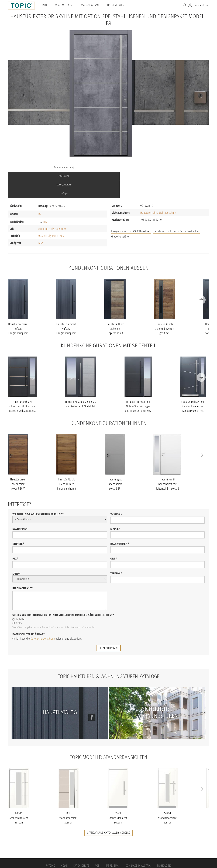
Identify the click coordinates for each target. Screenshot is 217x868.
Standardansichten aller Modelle (108, 806)
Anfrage (184, 167)
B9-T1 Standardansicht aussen (118, 792)
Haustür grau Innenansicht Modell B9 (115, 458)
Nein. (17, 597)
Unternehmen (118, 5)
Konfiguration (92, 5)
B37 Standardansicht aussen (68, 792)
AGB (97, 839)
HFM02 (61, 209)
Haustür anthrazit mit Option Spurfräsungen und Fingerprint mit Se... (138, 380)
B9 (40, 187)
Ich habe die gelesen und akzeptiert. (47, 612)
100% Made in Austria (137, 839)
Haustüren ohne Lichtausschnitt (158, 186)
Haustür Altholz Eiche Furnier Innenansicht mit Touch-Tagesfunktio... (67, 462)
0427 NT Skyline (47, 209)
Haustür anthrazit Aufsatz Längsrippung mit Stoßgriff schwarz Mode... (18, 307)
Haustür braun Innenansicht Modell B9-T (18, 458)
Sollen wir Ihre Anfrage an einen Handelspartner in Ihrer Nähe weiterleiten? (63, 589)
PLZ (15, 532)
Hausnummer (120, 517)
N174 (41, 216)
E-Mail (115, 502)
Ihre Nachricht (23, 562)
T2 (46, 195)
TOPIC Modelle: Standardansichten (108, 731)
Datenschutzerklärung (29, 608)
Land (16, 547)
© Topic (50, 839)
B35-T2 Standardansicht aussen (19, 792)
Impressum (112, 839)
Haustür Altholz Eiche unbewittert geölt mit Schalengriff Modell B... (164, 307)
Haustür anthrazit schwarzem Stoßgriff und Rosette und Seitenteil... (22, 380)
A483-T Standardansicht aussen (167, 792)
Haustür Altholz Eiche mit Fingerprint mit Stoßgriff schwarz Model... (115, 307)
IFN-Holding (164, 839)
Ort (114, 532)
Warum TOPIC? (66, 5)
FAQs (170, 214)
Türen (46, 5)
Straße (18, 517)
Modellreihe (83, 167)
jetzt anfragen (109, 622)
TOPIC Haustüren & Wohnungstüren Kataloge (109, 650)
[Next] (201, 273)
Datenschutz (81, 839)
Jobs (158, 214)
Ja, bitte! (19, 593)
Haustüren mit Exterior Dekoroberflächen (176, 205)
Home (64, 839)
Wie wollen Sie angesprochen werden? (38, 488)
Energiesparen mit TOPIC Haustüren (131, 205)
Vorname (116, 488)
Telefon (116, 547)
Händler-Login (201, 5)
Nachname (20, 502)
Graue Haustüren (121, 210)
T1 (44, 195)
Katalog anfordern (134, 167)
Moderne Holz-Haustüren (52, 202)
